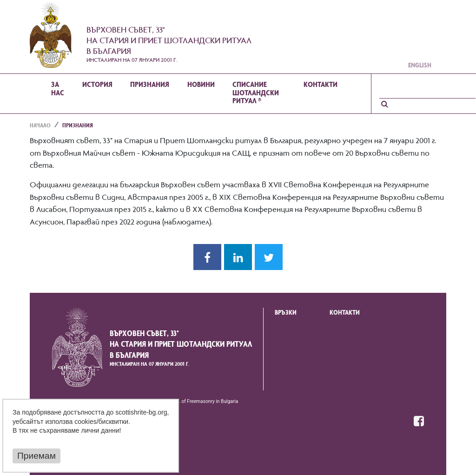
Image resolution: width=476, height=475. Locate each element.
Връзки (286, 313)
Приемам (36, 456)
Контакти (345, 313)
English (420, 66)
